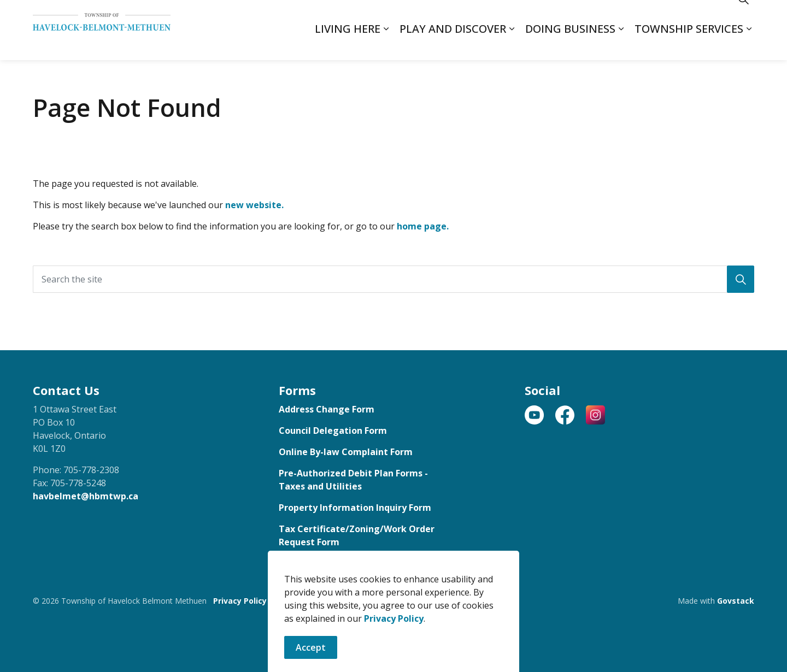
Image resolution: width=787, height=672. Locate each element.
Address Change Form (327, 409)
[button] (741, 279)
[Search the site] (393, 279)
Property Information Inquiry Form (355, 508)
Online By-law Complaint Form (346, 452)
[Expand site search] (743, 15)
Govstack (736, 601)
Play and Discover (453, 45)
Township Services (689, 45)
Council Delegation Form (333, 431)
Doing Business (570, 45)
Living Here (348, 45)
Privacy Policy (240, 601)
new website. (254, 205)
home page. (423, 226)
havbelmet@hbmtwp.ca (86, 496)
